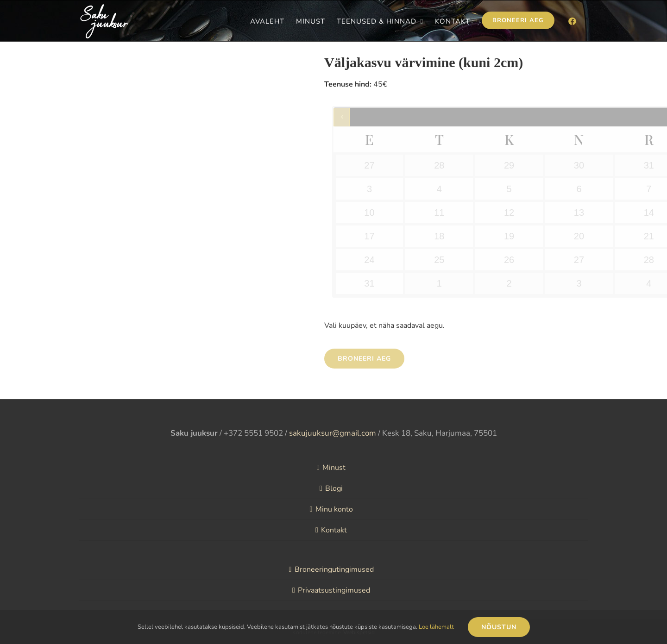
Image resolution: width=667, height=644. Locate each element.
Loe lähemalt (436, 627)
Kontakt (334, 530)
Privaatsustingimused (334, 590)
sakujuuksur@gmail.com (333, 433)
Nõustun (499, 627)
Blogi (334, 488)
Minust (334, 468)
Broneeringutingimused (334, 569)
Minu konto (334, 509)
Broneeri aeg (364, 359)
